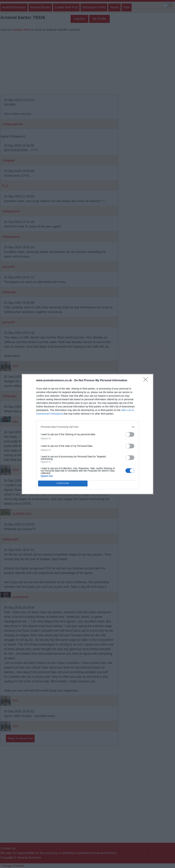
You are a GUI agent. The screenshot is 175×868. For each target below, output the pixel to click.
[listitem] (87, 427)
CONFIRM (63, 483)
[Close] (147, 381)
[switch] (130, 434)
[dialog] (87, 434)
